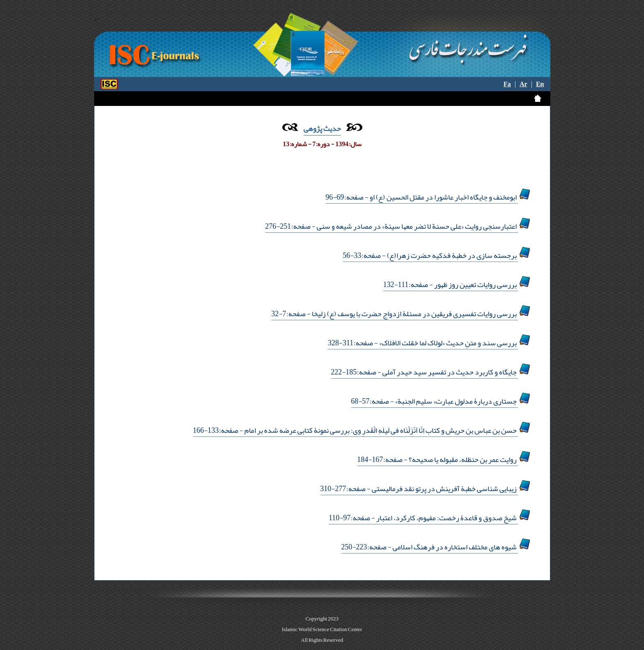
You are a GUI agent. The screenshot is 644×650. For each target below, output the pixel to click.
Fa (507, 84)
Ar (523, 84)
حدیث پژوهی (322, 129)
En (540, 84)
